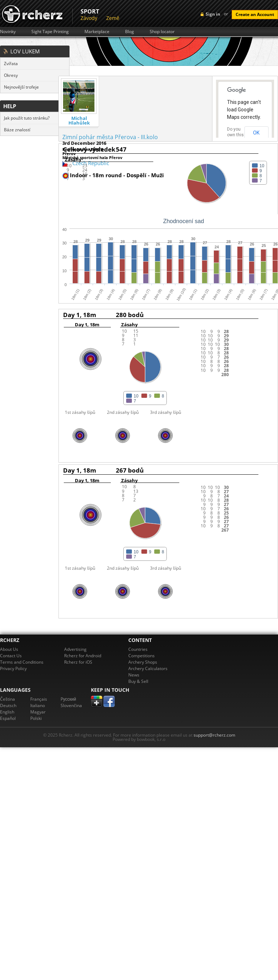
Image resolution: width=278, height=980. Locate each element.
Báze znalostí (17, 130)
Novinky (8, 32)
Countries (138, 649)
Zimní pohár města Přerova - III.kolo (110, 137)
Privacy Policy (13, 668)
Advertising (75, 649)
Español (8, 718)
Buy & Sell (138, 681)
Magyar (38, 712)
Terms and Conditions (22, 662)
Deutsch (8, 705)
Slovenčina (71, 705)
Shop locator (162, 32)
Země (113, 18)
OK (256, 133)
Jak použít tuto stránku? (27, 118)
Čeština (7, 699)
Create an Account (255, 14)
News (134, 675)
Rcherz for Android (83, 656)
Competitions (141, 656)
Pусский (68, 699)
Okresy (11, 75)
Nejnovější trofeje (21, 87)
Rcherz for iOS (78, 662)
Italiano (38, 705)
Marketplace (97, 32)
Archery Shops (143, 662)
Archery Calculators (148, 668)
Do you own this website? (236, 135)
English (7, 712)
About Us (9, 649)
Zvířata (11, 64)
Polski (36, 718)
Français (39, 699)
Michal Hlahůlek (79, 121)
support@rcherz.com (214, 735)
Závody (89, 18)
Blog (130, 32)
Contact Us (11, 656)
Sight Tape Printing (50, 32)
